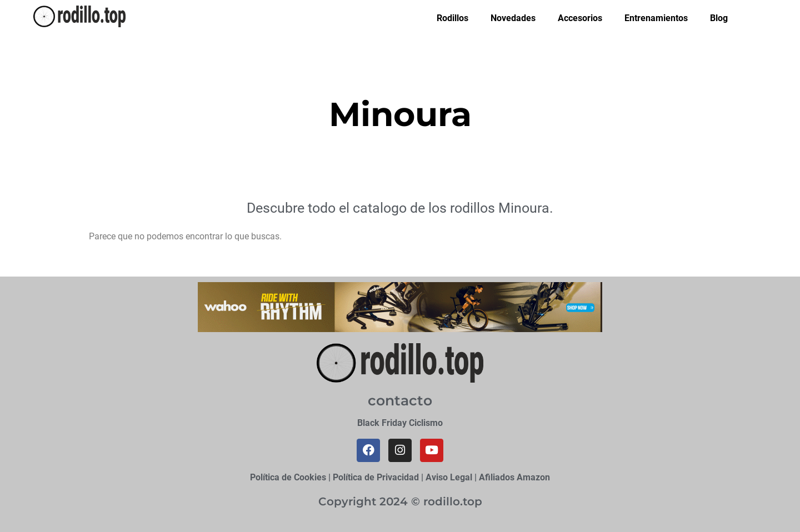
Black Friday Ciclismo (400, 423)
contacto (400, 400)
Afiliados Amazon (514, 477)
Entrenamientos (656, 18)
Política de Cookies (288, 477)
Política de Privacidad (376, 477)
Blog (719, 18)
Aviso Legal (449, 477)
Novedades (513, 18)
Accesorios (580, 18)
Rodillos (452, 18)
